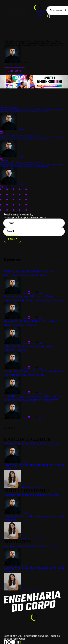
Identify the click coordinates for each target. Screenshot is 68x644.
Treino (40, 17)
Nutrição (40, 13)
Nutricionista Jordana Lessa (23, 590)
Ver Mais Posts (12, 428)
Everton (15, 565)
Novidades (41, 11)
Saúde (39, 15)
